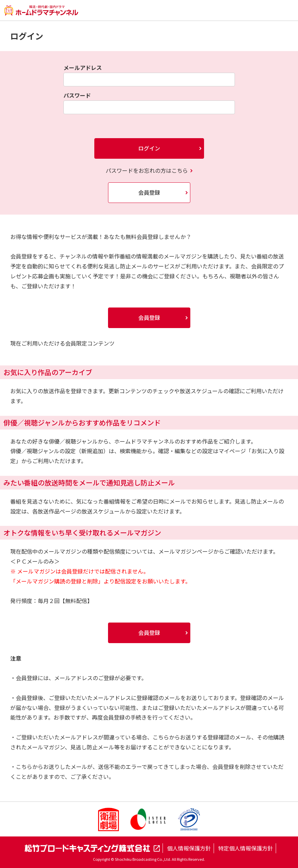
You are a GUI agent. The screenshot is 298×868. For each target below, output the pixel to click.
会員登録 (149, 192)
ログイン (149, 148)
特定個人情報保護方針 (246, 848)
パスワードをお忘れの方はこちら (147, 170)
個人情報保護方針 (189, 848)
